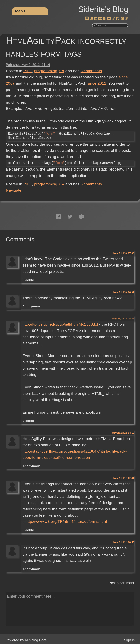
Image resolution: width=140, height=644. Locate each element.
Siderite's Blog (103, 9)
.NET (28, 71)
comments (91, 71)
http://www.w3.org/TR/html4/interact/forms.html (66, 521)
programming (46, 71)
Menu (20, 11)
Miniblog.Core (36, 640)
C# (62, 71)
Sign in (129, 640)
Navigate (14, 190)
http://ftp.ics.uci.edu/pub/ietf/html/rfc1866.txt (60, 324)
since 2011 (97, 83)
